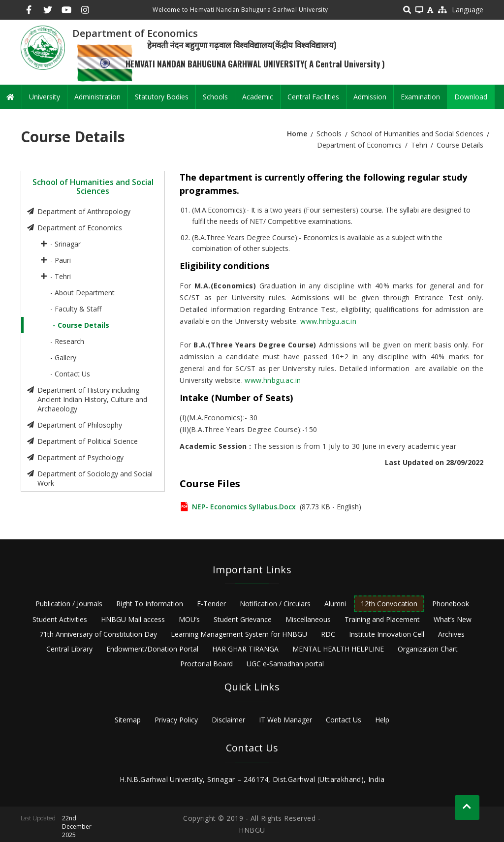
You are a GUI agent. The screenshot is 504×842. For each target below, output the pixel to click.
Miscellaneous (308, 619)
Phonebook (451, 604)
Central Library (69, 649)
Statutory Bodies (162, 97)
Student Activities (60, 619)
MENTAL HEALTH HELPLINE (338, 649)
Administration (97, 97)
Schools (215, 97)
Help (382, 720)
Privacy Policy (176, 720)
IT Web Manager (285, 720)
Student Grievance (243, 619)
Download (471, 97)
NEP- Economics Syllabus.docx (244, 507)
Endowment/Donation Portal (152, 649)
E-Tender (211, 604)
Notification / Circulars (275, 604)
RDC (328, 634)
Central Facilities (313, 97)
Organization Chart (428, 649)
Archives (451, 634)
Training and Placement (382, 619)
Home (297, 134)
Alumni (335, 604)
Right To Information (150, 604)
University (45, 97)
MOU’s (189, 619)
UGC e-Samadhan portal (285, 664)
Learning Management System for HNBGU (239, 634)
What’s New (453, 619)
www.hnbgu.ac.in (328, 321)
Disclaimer (228, 720)
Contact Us (344, 720)
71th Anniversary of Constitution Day (98, 634)
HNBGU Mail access (133, 619)
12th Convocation (389, 604)
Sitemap (128, 720)
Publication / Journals (69, 604)
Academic (258, 97)
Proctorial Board (206, 664)
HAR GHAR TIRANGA (245, 649)
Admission (370, 97)
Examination (420, 97)
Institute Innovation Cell (387, 634)
